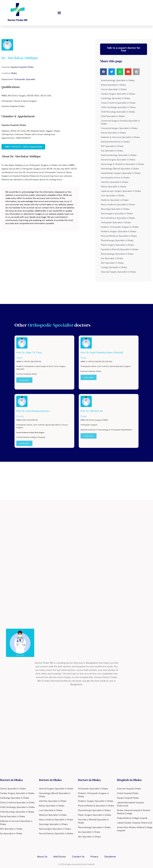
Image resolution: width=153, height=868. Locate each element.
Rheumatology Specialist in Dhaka (117, 254)
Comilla (20, 416)
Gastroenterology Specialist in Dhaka (119, 155)
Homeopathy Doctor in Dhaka (115, 178)
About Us (42, 857)
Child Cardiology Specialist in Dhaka (118, 107)
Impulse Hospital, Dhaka (22, 67)
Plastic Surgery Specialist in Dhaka (117, 245)
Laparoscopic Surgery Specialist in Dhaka (121, 191)
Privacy (94, 857)
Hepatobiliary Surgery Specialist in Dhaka (121, 173)
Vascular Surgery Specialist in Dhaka (118, 272)
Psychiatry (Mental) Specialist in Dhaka (120, 249)
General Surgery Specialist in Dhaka (118, 160)
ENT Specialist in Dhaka (112, 146)
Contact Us (78, 857)
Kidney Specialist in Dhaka (113, 187)
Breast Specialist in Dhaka (113, 85)
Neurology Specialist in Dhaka (115, 209)
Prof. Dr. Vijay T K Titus (29, 352)
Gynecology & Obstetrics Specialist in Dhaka (122, 164)
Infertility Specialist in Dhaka (115, 182)
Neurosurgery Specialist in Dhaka (117, 213)
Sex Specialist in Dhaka (112, 258)
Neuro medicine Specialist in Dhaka (118, 204)
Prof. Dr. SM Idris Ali (92, 411)
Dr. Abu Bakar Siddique (20, 58)
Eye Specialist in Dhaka (112, 151)
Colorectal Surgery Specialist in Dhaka (119, 128)
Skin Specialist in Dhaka (112, 263)
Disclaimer (110, 857)
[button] (59, 13)
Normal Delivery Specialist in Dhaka (118, 218)
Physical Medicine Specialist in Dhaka (119, 236)
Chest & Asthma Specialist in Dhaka (118, 103)
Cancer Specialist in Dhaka (114, 89)
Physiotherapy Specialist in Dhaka (117, 240)
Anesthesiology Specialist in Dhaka (118, 80)
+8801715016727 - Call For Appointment (23, 147)
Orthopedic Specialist (25, 79)
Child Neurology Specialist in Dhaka (118, 112)
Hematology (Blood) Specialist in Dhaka (120, 169)
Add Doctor (60, 857)
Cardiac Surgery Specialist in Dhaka (118, 94)
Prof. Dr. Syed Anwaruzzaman (33, 411)
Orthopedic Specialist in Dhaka (116, 222)
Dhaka (14, 73)
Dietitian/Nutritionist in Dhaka (115, 142)
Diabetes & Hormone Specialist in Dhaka (120, 137)
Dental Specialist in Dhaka (113, 133)
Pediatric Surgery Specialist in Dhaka (118, 231)
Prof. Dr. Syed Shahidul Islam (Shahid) (102, 352)
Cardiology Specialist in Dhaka (115, 98)
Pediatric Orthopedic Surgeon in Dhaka (120, 227)
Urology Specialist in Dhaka (114, 267)
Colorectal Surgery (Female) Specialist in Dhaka (120, 122)
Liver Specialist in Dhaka (113, 195)
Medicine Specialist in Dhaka (115, 200)
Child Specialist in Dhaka (113, 116)
